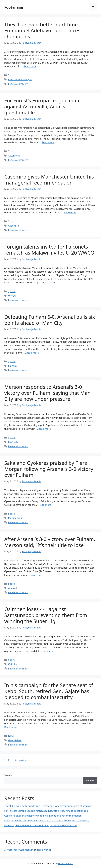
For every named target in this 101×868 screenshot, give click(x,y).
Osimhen (13, 664)
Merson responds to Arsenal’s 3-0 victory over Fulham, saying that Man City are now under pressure (47, 393)
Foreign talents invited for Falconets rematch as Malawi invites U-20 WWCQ (49, 250)
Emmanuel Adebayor (20, 79)
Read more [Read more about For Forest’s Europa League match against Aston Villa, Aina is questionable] (48, 142)
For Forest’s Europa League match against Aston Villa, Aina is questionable (44, 106)
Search (8, 775)
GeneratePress (66, 863)
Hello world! (44, 850)
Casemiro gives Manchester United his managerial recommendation (49, 180)
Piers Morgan (16, 518)
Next (23, 760)
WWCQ (12, 296)
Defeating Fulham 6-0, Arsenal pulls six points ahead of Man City (50, 320)
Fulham (12, 366)
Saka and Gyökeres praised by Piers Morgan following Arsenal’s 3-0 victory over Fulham (49, 469)
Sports (12, 75)
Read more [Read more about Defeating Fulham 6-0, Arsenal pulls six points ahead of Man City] (33, 353)
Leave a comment (18, 84)
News (11, 736)
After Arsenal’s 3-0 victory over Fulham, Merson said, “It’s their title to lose (50, 542)
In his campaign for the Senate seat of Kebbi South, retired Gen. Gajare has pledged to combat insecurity (49, 691)
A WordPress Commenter (19, 850)
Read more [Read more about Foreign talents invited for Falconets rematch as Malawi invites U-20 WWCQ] (49, 282)
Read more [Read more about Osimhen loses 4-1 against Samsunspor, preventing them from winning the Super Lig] (49, 651)
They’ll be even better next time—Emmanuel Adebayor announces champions (43, 30)
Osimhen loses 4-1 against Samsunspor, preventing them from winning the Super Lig (46, 615)
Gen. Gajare (15, 740)
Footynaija (14, 7)
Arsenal (12, 588)
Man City (13, 442)
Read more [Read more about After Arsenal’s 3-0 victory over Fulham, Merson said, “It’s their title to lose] (37, 575)
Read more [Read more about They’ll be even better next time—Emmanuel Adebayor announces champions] (30, 66)
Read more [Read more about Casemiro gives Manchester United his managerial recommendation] (70, 212)
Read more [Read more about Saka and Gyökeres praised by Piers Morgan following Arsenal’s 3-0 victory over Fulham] (45, 505)
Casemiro (13, 226)
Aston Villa (14, 156)
